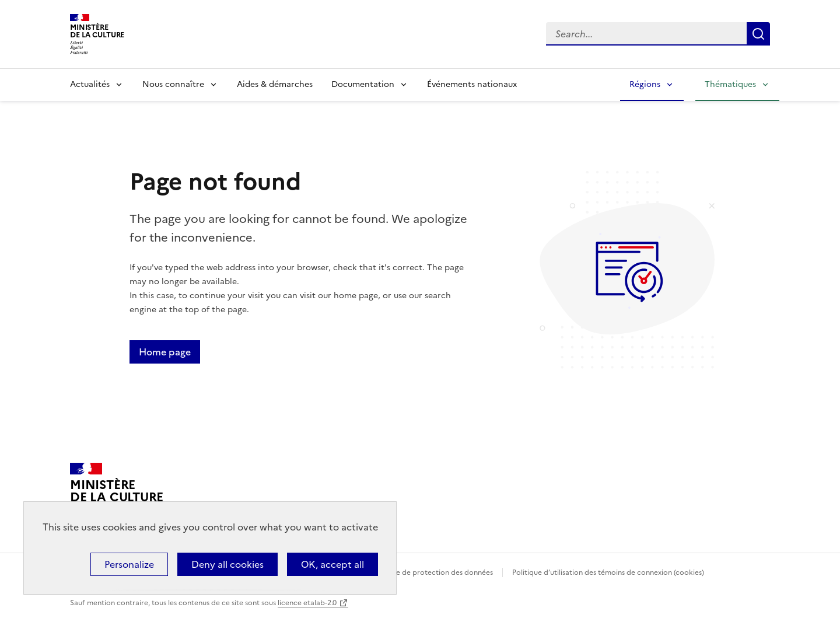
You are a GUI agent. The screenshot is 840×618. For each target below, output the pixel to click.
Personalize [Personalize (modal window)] (129, 564)
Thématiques (730, 84)
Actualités (90, 84)
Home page (165, 352)
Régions (645, 84)
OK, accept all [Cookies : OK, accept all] (332, 564)
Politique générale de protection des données (416, 572)
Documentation (363, 84)
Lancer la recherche (758, 34)
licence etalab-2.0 (307, 603)
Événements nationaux (472, 84)
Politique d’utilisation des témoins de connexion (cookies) (608, 572)
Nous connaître (173, 84)
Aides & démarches (275, 84)
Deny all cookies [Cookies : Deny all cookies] (228, 564)
